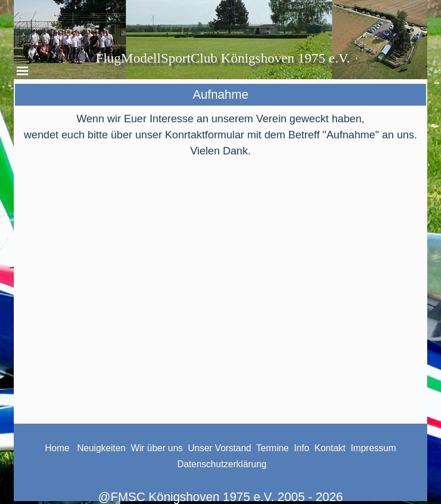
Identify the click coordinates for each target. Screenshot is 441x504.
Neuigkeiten (100, 448)
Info (303, 448)
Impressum (374, 448)
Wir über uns (157, 448)
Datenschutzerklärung (222, 464)
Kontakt (330, 448)
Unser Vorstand (219, 448)
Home (57, 448)
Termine (272, 448)
